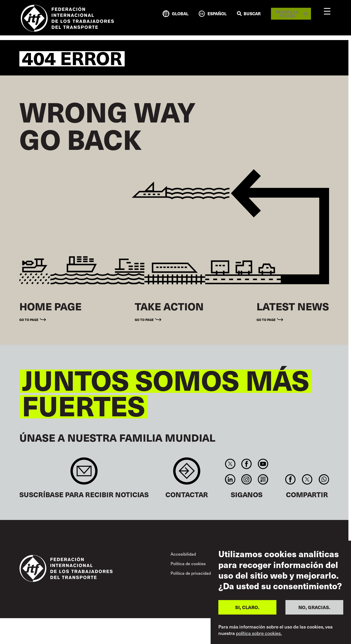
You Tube (263, 464)
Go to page (29, 320)
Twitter (230, 464)
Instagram (247, 479)
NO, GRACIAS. (314, 607)
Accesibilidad (183, 554)
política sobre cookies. (259, 633)
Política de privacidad (191, 573)
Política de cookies (188, 563)
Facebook (247, 464)
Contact (187, 474)
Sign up (84, 474)
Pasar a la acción (287, 14)
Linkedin (230, 479)
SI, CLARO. (247, 607)
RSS (263, 479)
